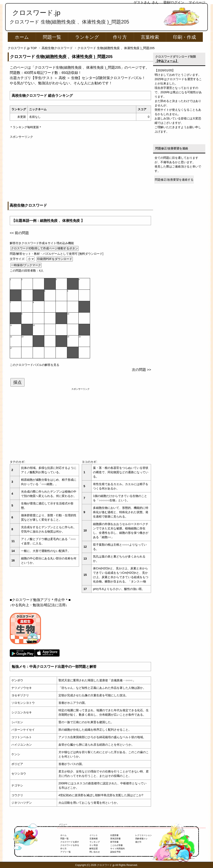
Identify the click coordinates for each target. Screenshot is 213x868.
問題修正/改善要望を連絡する (174, 180)
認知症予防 (115, 852)
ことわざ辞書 (116, 845)
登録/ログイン (174, 2)
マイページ (197, 2)
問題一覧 (52, 37)
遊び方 (138, 842)
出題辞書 (114, 835)
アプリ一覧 (66, 852)
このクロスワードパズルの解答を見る (35, 365)
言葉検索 (150, 37)
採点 (17, 382)
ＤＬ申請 (94, 845)
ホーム (22, 37)
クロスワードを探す (70, 842)
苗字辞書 (114, 842)
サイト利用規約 (118, 849)
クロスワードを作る (70, 845)
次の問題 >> (141, 370)
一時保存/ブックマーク (26, 265)
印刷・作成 (185, 37)
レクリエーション (144, 835)
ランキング (87, 37)
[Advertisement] (80, 168)
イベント (94, 835)
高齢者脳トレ (141, 839)
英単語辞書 (115, 839)
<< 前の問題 (19, 233)
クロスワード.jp (36, 13)
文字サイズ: (18, 259)
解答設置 (94, 849)
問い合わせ (95, 852)
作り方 (120, 37)
